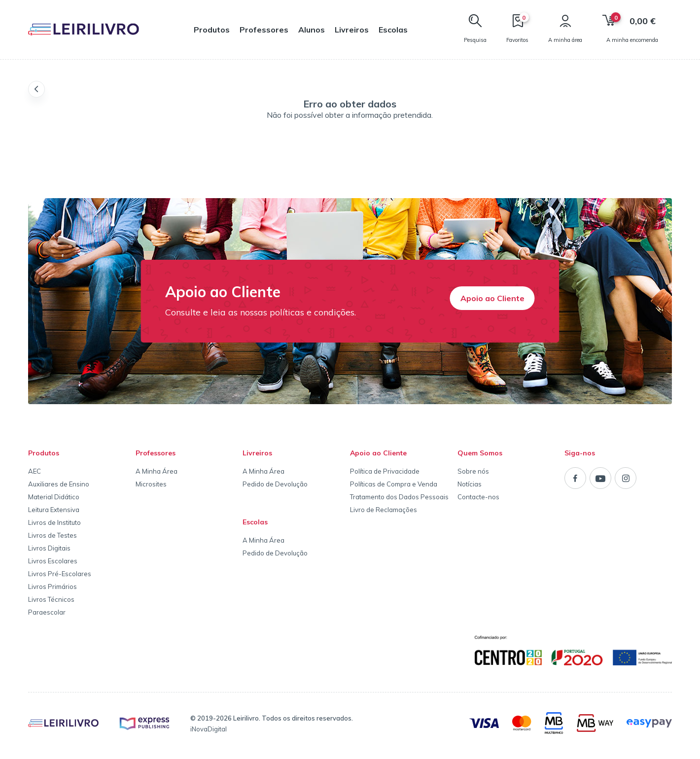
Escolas (393, 30)
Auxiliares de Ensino (59, 484)
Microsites (151, 484)
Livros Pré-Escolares (60, 574)
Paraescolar (47, 612)
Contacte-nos (478, 497)
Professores (264, 30)
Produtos (212, 30)
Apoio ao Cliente (492, 298)
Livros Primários (52, 586)
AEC (35, 471)
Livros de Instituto (54, 522)
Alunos (312, 30)
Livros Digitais (49, 548)
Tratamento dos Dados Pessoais (399, 497)
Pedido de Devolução (275, 484)
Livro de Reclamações (384, 510)
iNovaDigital (209, 729)
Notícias (470, 484)
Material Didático (54, 497)
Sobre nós (473, 471)
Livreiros (352, 30)
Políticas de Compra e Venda (394, 484)
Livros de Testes (52, 535)
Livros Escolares (53, 561)
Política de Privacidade (385, 471)
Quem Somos (480, 453)
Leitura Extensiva (54, 510)
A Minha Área (157, 471)
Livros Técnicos (51, 599)
